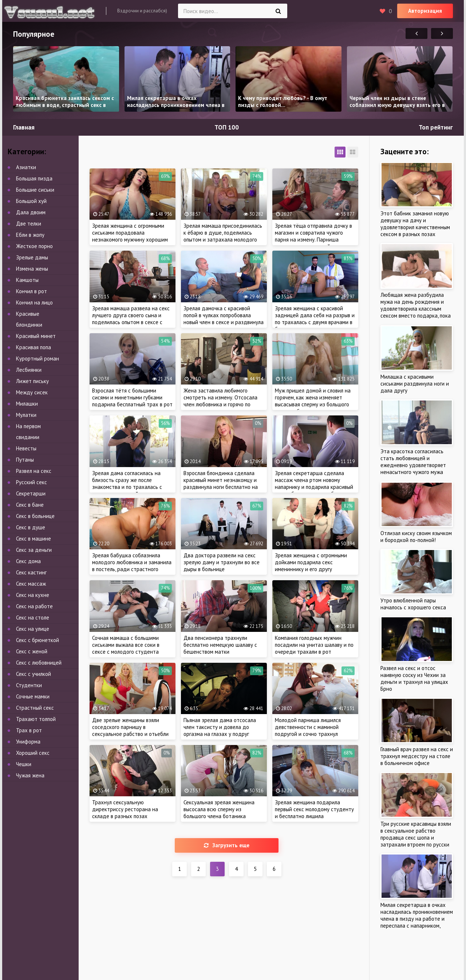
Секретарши (31, 493)
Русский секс (31, 482)
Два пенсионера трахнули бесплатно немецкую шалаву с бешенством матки (220, 645)
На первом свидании (28, 432)
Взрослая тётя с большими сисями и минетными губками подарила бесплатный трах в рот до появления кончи (132, 401)
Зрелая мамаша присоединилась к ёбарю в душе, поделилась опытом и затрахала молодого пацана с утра (223, 236)
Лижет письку (32, 381)
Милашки (27, 404)
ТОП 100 (227, 127)
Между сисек (32, 392)
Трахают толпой (36, 719)
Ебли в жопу (30, 235)
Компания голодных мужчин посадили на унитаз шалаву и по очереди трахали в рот (314, 645)
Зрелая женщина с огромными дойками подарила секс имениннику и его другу (311, 562)
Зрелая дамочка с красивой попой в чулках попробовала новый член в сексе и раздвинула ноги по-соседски (224, 319)
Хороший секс (33, 753)
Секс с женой (32, 651)
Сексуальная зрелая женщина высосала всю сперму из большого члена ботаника (219, 809)
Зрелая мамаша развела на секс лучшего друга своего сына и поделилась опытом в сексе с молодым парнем (131, 319)
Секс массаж (31, 584)
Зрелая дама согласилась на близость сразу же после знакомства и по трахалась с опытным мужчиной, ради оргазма (127, 487)
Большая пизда (34, 178)
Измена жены (32, 269)
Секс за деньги (34, 550)
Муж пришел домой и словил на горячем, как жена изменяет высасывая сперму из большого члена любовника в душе (313, 401)
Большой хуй (31, 201)
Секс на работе (34, 606)
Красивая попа (33, 347)
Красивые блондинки (29, 319)
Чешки (24, 764)
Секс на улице (33, 629)
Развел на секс (34, 471)
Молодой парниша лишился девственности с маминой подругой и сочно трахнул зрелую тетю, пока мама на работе (308, 734)
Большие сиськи (35, 190)
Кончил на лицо (34, 302)
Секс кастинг (31, 572)
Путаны (25, 460)
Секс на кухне (33, 595)
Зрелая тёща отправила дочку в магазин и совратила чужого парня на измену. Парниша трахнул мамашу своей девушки (314, 236)
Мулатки (26, 415)
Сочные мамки (33, 696)
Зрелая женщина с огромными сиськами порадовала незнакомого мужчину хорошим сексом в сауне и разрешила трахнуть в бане (130, 240)
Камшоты (27, 280)
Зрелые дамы (32, 257)
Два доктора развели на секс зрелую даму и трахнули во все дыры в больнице (222, 562)
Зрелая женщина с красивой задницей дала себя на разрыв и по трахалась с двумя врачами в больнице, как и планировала (315, 319)
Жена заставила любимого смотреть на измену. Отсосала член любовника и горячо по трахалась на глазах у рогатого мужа (222, 404)
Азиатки (26, 167)
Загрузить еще (227, 845)
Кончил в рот (31, 291)
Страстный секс (35, 708)
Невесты (26, 448)
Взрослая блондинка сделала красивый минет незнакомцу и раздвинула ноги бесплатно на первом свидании (221, 483)
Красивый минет (36, 336)
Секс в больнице (35, 516)
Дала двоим (31, 212)
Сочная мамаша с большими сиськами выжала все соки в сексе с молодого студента (126, 645)
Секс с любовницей (39, 663)
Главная (24, 127)
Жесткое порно (34, 246)
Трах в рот (29, 730)
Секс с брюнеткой (37, 640)
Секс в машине (33, 539)
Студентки (29, 685)
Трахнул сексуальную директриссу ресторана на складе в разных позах (125, 809)
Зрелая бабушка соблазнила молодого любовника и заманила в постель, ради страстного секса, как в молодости (132, 566)
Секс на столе (33, 618)
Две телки (29, 224)
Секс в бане (30, 505)
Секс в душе (31, 527)
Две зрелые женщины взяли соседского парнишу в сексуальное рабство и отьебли (130, 727)
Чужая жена (30, 775)
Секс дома (28, 561)
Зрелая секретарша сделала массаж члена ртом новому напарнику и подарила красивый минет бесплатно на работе (314, 483)
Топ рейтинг (436, 127)
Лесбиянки (29, 370)
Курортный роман (37, 358)
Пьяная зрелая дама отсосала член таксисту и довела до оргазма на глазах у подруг (220, 727)
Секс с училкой (33, 674)
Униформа (28, 742)
